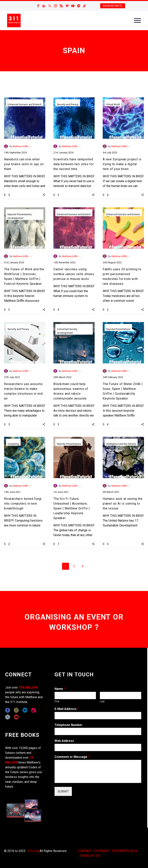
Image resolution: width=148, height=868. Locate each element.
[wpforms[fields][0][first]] (75, 695)
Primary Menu (137, 20)
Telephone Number (69, 725)
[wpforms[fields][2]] (98, 771)
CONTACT (85, 851)
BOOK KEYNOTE (113, 6)
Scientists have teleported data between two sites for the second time (74, 164)
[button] (44, 195)
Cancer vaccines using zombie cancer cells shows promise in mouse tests (74, 274)
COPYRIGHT (102, 851)
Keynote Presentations (20, 214)
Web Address (64, 741)
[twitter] (8, 717)
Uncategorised (15, 218)
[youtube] (16, 717)
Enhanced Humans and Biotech (24, 105)
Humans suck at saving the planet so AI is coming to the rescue (123, 504)
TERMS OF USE (90, 856)
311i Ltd (33, 851)
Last (102, 701)
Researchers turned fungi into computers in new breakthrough (23, 504)
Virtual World (113, 105)
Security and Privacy (68, 105)
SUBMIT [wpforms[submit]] (63, 791)
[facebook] (8, 710)
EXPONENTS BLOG (125, 851)
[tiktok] (34, 710)
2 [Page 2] (74, 566)
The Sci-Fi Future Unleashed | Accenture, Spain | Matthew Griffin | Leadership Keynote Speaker (72, 508)
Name (60, 689)
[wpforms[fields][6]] (98, 731)
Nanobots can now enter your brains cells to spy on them (24, 164)
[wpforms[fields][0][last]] (121, 695)
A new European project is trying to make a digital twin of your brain (122, 164)
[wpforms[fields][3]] (98, 747)
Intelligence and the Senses (121, 444)
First (57, 701)
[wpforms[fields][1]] (98, 716)
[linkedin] (25, 710)
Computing (13, 444)
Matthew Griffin (21, 146)
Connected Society (67, 329)
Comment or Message (72, 757)
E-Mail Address (67, 709)
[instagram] (16, 710)
